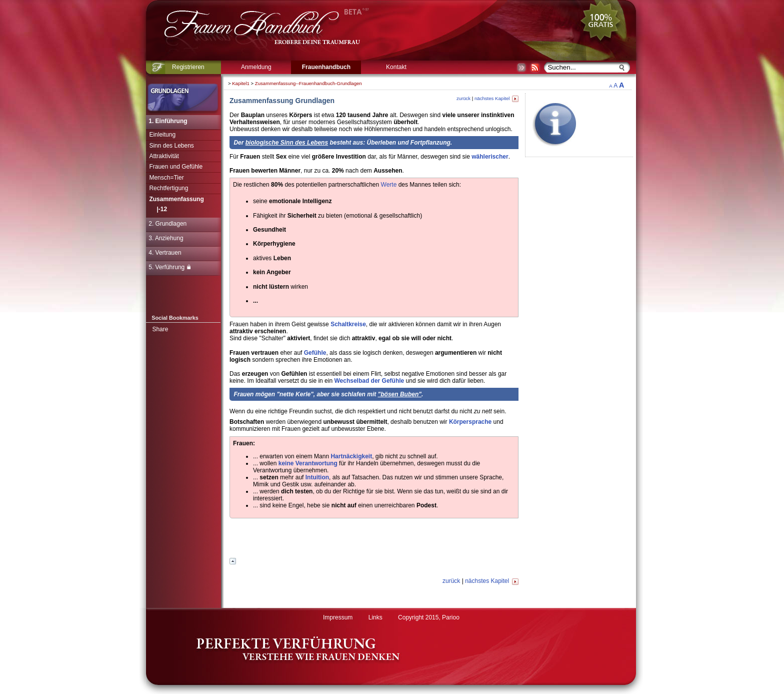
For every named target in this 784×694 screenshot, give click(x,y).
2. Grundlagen (167, 224)
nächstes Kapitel (496, 98)
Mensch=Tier (166, 178)
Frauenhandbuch (326, 67)
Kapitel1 (241, 83)
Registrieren (188, 67)
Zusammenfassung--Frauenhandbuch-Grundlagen (308, 83)
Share (160, 329)
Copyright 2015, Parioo (429, 617)
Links (375, 617)
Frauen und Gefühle (176, 167)
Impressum (338, 617)
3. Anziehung (166, 238)
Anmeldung (256, 67)
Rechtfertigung (168, 188)
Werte (389, 185)
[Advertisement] (666, 228)
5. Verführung (169, 267)
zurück (463, 98)
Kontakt (396, 67)
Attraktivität (164, 156)
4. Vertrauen (165, 253)
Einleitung (162, 135)
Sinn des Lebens (171, 146)
